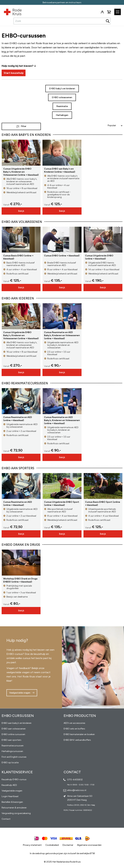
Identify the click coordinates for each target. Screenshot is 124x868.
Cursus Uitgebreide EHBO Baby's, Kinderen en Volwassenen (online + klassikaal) (21, 172)
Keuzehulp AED (9, 785)
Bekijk (21, 211)
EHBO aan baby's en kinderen (17, 723)
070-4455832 (75, 780)
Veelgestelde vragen (20, 693)
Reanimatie (62, 106)
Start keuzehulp (14, 73)
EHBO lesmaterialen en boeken (79, 734)
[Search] (108, 21)
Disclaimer (68, 845)
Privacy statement (32, 845)
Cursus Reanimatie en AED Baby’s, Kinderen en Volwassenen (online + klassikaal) (62, 335)
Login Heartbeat (10, 796)
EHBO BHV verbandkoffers (77, 740)
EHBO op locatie (10, 763)
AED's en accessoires (74, 723)
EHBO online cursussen (13, 734)
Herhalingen (62, 115)
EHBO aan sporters (11, 740)
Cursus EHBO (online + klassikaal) (62, 256)
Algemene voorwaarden (89, 845)
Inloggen (102, 12)
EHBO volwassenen (62, 97)
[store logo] (11, 11)
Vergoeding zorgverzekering (16, 813)
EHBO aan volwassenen (14, 729)
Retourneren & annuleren (14, 808)
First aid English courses (14, 757)
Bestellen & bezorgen (12, 802)
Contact (6, 819)
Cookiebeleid (52, 845)
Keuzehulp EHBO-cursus (14, 779)
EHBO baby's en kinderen (62, 89)
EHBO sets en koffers (74, 729)
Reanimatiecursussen (13, 746)
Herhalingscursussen (12, 751)
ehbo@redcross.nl (77, 790)
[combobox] (62, 21)
